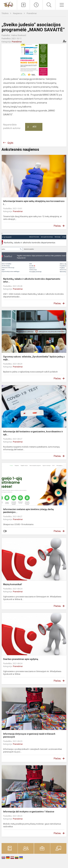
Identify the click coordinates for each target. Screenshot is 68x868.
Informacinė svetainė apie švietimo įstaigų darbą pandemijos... (28, 511)
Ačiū (32, 127)
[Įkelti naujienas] (23, 5)
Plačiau (57, 226)
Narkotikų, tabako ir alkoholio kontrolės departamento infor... (32, 280)
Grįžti (10, 143)
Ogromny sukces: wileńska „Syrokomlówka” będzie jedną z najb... (34, 358)
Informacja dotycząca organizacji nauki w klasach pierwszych (29, 735)
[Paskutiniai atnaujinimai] (36, 5)
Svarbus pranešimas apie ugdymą (21, 659)
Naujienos (18, 13)
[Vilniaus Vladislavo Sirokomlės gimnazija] (8, 4)
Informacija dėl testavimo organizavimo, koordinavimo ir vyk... (33, 433)
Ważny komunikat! (13, 584)
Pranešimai (32, 13)
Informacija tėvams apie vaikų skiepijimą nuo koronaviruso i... (34, 203)
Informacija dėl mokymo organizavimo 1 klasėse (29, 812)
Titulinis (5, 13)
